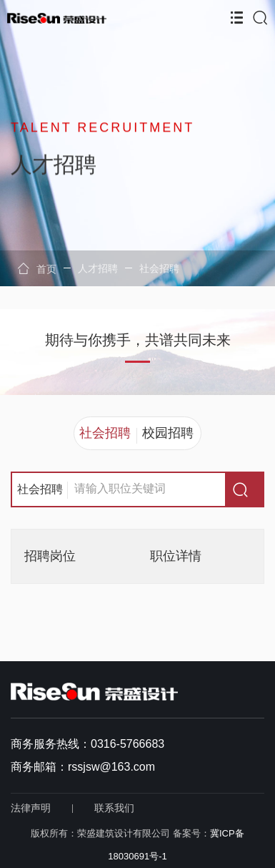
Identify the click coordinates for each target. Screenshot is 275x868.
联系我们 (114, 808)
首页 (37, 269)
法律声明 (31, 808)
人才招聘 (98, 268)
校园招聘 (168, 433)
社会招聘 (159, 268)
